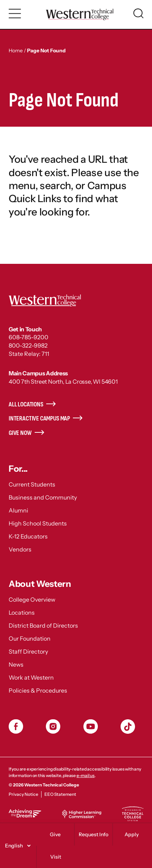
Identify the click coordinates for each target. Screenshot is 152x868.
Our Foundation (30, 638)
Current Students (32, 484)
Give (55, 834)
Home (16, 51)
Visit (56, 857)
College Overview (32, 599)
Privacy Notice (23, 794)
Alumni (18, 510)
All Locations (26, 404)
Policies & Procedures (38, 690)
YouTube (91, 727)
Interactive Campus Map (39, 418)
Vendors (20, 549)
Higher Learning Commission (82, 814)
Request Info (94, 834)
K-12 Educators (28, 536)
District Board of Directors (43, 625)
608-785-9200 (29, 337)
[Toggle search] (138, 13)
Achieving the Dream (25, 813)
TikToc (128, 727)
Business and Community (43, 497)
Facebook (16, 727)
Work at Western (31, 677)
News (16, 664)
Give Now (20, 433)
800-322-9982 (28, 345)
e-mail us (86, 775)
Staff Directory (28, 651)
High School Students (38, 523)
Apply (132, 834)
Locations (22, 612)
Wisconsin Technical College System (133, 814)
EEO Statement (60, 794)
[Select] (17, 846)
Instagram (53, 727)
